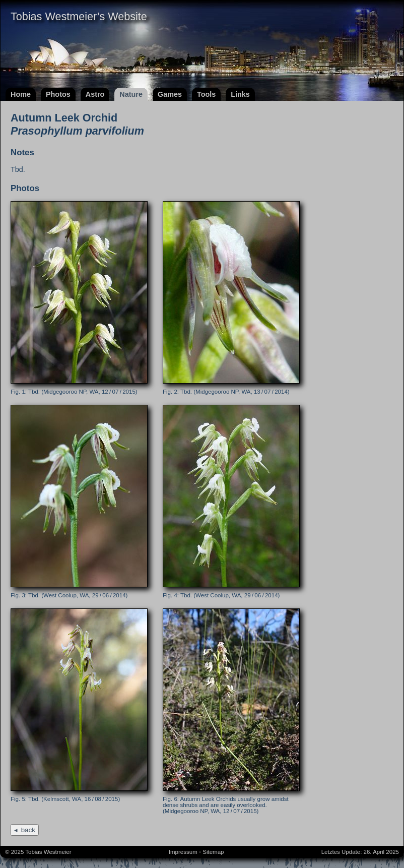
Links (240, 94)
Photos (58, 94)
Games (170, 94)
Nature (131, 94)
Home (21, 94)
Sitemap (213, 852)
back (28, 830)
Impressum (183, 852)
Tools (206, 94)
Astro (95, 94)
